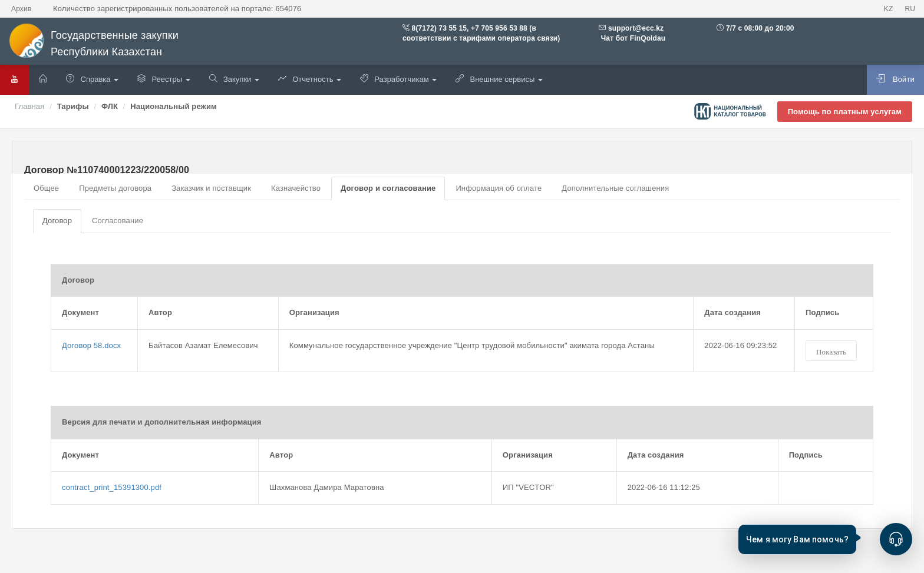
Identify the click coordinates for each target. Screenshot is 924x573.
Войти (895, 79)
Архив (21, 9)
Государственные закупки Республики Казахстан (94, 44)
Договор (57, 221)
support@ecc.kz (636, 28)
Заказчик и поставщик (211, 188)
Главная (29, 106)
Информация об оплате (499, 188)
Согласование (118, 221)
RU (910, 9)
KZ (889, 9)
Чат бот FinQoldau (632, 38)
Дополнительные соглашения (615, 188)
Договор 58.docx (91, 345)
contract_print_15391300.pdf (112, 487)
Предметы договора (115, 188)
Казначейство (296, 188)
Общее (46, 188)
